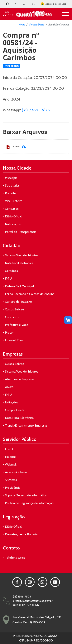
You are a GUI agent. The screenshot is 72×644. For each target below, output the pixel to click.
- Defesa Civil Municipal (18, 286)
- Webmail (10, 464)
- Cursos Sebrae (13, 309)
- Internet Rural (13, 340)
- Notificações (12, 224)
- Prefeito (9, 193)
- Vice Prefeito (13, 201)
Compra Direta (37, 25)
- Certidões (10, 271)
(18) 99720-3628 (36, 110)
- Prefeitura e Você (15, 325)
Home (22, 25)
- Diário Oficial (12, 216)
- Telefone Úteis (14, 558)
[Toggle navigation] (65, 14)
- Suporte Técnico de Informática (25, 495)
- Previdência (12, 488)
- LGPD (8, 449)
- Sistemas (10, 480)
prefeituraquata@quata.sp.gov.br (33, 601)
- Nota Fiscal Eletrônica (18, 418)
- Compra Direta (14, 410)
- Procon (9, 333)
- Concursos (11, 209)
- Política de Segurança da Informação (28, 503)
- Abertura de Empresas (19, 379)
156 (33, 4)
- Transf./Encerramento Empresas (25, 426)
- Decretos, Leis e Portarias (21, 534)
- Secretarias (11, 186)
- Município (10, 178)
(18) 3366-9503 (22, 597)
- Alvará (8, 387)
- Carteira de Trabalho (17, 302)
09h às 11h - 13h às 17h (26, 605)
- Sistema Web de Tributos (21, 255)
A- (16, 4)
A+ (24, 4)
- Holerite (9, 457)
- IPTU (7, 278)
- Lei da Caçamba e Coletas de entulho (29, 294)
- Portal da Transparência (20, 232)
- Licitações (10, 402)
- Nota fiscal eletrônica (18, 263)
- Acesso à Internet (16, 472)
